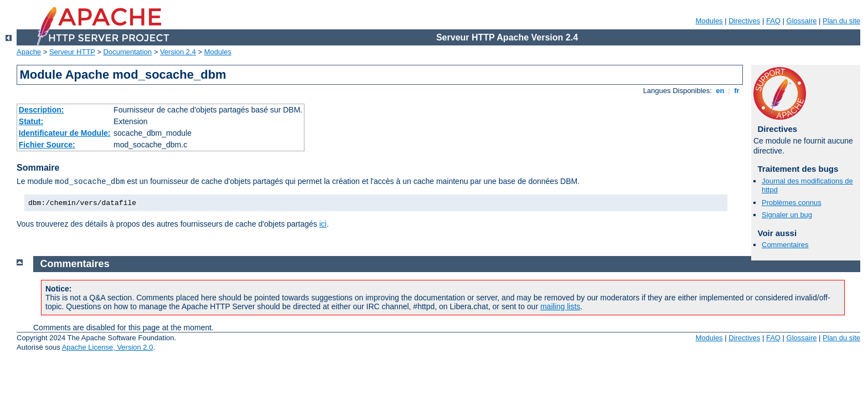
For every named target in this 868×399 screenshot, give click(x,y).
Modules (709, 21)
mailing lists (560, 306)
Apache (29, 52)
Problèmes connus (792, 203)
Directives (744, 21)
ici (323, 224)
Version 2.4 (178, 52)
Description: (42, 110)
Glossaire (802, 21)
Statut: (31, 121)
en (720, 91)
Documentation (128, 52)
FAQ (773, 21)
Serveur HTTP (72, 52)
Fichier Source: (47, 145)
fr (737, 91)
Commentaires (785, 245)
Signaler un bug (787, 215)
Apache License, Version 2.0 (108, 347)
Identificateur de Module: (65, 133)
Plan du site (841, 21)
